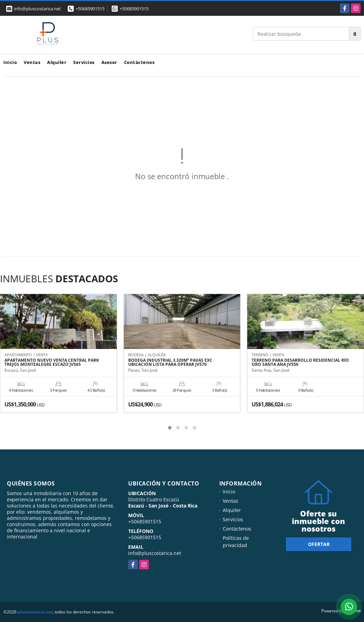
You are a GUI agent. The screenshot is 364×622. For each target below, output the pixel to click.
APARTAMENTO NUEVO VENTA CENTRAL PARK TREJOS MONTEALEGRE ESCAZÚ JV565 (52, 363)
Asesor (109, 62)
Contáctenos (139, 62)
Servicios (84, 62)
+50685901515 (90, 9)
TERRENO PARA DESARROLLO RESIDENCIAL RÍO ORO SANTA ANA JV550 (300, 363)
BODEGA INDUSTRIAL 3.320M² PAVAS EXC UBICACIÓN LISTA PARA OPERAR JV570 (170, 363)
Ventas (32, 62)
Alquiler (57, 62)
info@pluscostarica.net (155, 553)
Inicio (10, 62)
